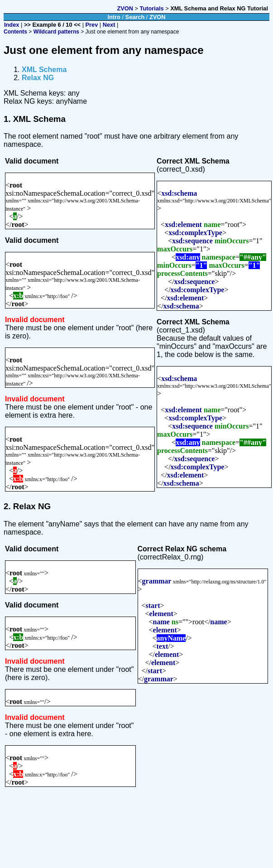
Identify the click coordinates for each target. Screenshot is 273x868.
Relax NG (38, 78)
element (161, 614)
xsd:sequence (192, 241)
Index (12, 25)
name (212, 224)
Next (109, 25)
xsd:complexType (195, 233)
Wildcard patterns (56, 32)
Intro (114, 17)
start (153, 605)
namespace (219, 257)
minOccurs (232, 241)
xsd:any (188, 257)
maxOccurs (175, 249)
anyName (171, 638)
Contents (15, 32)
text (163, 646)
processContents (182, 273)
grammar (157, 581)
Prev (92, 25)
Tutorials (152, 8)
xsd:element (183, 224)
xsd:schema (179, 193)
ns (175, 622)
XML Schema (44, 70)
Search (135, 17)
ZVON (125, 8)
